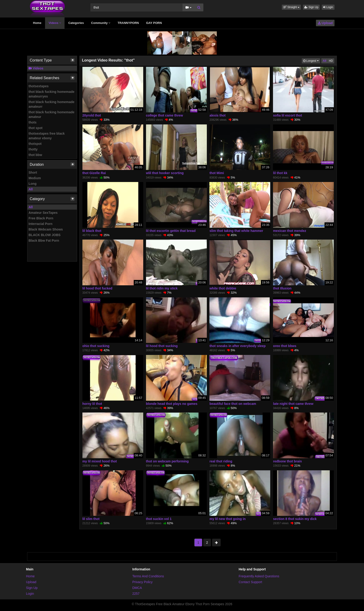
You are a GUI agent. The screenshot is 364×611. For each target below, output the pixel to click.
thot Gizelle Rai (94, 173)
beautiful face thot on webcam (233, 404)
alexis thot (217, 115)
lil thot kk (280, 173)
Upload (325, 23)
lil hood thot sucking (162, 346)
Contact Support (250, 582)
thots (32, 122)
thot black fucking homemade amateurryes (52, 94)
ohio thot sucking (96, 346)
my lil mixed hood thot (100, 461)
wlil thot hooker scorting (165, 173)
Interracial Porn (41, 224)
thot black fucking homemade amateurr (52, 104)
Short (33, 172)
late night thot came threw (293, 404)
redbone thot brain (287, 461)
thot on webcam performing (167, 461)
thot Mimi (217, 173)
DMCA (137, 588)
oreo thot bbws (285, 346)
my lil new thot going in (227, 519)
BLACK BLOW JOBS (45, 235)
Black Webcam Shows (46, 229)
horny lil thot (92, 404)
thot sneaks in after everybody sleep (237, 346)
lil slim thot (91, 519)
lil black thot (92, 231)
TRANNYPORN (128, 23)
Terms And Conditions (148, 576)
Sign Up (311, 7)
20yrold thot (92, 115)
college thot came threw (164, 115)
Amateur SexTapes (43, 213)
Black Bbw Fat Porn (44, 240)
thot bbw (35, 155)
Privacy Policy (142, 582)
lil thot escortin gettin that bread (171, 231)
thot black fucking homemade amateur (52, 114)
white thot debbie (223, 288)
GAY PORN (154, 23)
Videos (55, 23)
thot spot (36, 128)
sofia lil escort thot (287, 115)
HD (331, 61)
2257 (136, 594)
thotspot (35, 144)
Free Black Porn (41, 218)
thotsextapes (39, 86)
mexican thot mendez (289, 231)
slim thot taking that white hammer (236, 231)
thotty (33, 149)
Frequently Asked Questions (259, 576)
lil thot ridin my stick (162, 288)
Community (101, 23)
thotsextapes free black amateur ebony (47, 136)
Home (37, 23)
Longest (312, 60)
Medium (35, 178)
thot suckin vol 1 (159, 519)
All (31, 189)
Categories (76, 23)
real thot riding (221, 461)
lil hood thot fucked (97, 288)
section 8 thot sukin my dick (295, 519)
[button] (291, 7)
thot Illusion (282, 288)
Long (32, 184)
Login (328, 7)
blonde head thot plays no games (172, 404)
